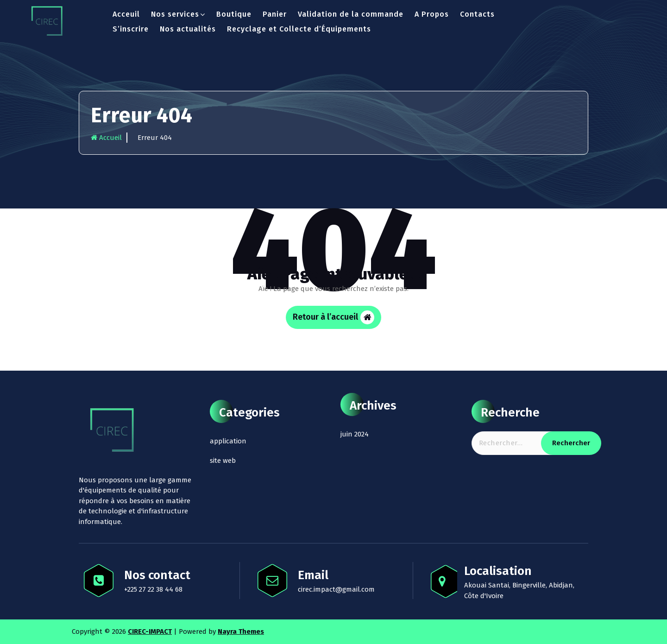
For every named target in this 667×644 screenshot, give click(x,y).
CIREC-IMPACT (150, 631)
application (228, 441)
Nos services (175, 14)
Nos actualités (188, 29)
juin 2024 (355, 434)
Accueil (106, 138)
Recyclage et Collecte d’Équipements (299, 29)
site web (223, 461)
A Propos (432, 14)
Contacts (477, 14)
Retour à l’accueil (333, 317)
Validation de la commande (351, 14)
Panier (275, 14)
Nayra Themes (241, 631)
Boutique (234, 14)
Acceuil (126, 14)
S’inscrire (131, 29)
